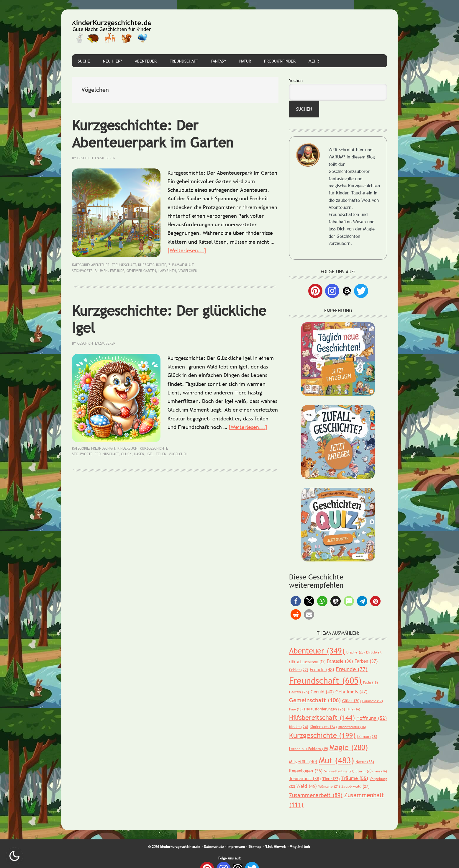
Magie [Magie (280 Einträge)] (349, 747)
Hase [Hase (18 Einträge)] (296, 709)
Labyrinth (167, 271)
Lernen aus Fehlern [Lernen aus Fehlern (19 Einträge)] (309, 749)
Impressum (236, 847)
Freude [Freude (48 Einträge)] (322, 669)
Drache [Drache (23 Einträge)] (355, 652)
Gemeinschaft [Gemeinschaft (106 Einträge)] (315, 700)
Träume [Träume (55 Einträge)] (355, 778)
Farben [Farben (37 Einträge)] (366, 661)
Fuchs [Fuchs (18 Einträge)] (371, 682)
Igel (150, 454)
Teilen (161, 454)
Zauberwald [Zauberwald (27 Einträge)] (355, 786)
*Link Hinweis (276, 847)
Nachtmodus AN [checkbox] (14, 856)
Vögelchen (188, 271)
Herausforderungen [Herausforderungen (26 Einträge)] (325, 709)
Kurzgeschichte (152, 265)
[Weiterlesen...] (187, 250)
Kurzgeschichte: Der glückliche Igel (169, 319)
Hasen (139, 454)
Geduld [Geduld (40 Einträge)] (322, 692)
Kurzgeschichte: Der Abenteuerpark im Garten (153, 134)
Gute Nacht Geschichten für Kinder (112, 32)
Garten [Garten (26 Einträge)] (299, 692)
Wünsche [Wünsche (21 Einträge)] (329, 787)
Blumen (101, 271)
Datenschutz (214, 847)
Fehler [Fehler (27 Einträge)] (299, 670)
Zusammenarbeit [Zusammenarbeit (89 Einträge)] (316, 795)
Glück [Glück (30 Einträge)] (351, 701)
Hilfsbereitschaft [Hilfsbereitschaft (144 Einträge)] (322, 718)
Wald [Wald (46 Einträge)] (307, 786)
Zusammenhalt (181, 265)
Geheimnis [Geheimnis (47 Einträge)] (351, 692)
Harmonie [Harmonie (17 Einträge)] (373, 701)
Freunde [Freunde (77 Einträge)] (352, 669)
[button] (296, 601)
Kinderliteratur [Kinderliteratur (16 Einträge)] (352, 727)
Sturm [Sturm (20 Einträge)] (364, 771)
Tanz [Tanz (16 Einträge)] (381, 771)
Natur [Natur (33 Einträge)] (365, 762)
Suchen (296, 80)
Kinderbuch (127, 448)
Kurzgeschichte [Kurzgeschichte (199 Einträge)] (322, 735)
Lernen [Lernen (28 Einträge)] (367, 736)
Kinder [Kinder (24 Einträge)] (299, 727)
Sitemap (255, 847)
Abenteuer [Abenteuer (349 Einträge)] (317, 651)
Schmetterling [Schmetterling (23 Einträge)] (339, 771)
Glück (126, 454)
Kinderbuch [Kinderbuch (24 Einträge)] (323, 727)
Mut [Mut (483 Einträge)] (336, 760)
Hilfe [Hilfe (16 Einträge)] (353, 709)
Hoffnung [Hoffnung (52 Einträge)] (372, 718)
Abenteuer (100, 265)
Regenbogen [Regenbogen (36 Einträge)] (306, 771)
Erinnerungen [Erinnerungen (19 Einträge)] (311, 661)
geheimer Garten (141, 271)
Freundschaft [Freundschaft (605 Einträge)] (325, 681)
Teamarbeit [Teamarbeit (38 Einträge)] (305, 778)
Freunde (117, 271)
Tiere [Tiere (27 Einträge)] (331, 779)
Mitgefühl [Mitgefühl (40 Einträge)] (303, 761)
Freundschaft (124, 265)
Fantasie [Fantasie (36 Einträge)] (340, 661)
